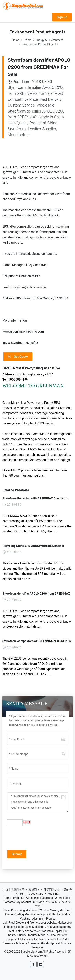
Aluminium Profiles (44, 919)
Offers (28, 40)
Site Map (39, 902)
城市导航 (52, 902)
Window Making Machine (55, 910)
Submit (17, 854)
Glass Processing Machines (20, 910)
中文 (37, 906)
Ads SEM (53, 894)
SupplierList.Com (31, 952)
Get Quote (18, 357)
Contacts (9, 902)
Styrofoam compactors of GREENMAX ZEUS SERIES (37, 641)
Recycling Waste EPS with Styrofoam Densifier (33, 546)
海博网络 (34, 890)
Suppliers (47, 898)
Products (19, 898)
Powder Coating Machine (20, 914)
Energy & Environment (49, 40)
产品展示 (65, 902)
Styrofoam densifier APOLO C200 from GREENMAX (36, 594)
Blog (67, 898)
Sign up (62, 17)
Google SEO (36, 894)
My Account (24, 902)
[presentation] (37, 837)
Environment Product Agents (40, 44)
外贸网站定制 (52, 890)
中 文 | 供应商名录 (14, 890)
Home (16, 40)
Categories (33, 898)
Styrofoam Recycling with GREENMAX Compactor (35, 498)
